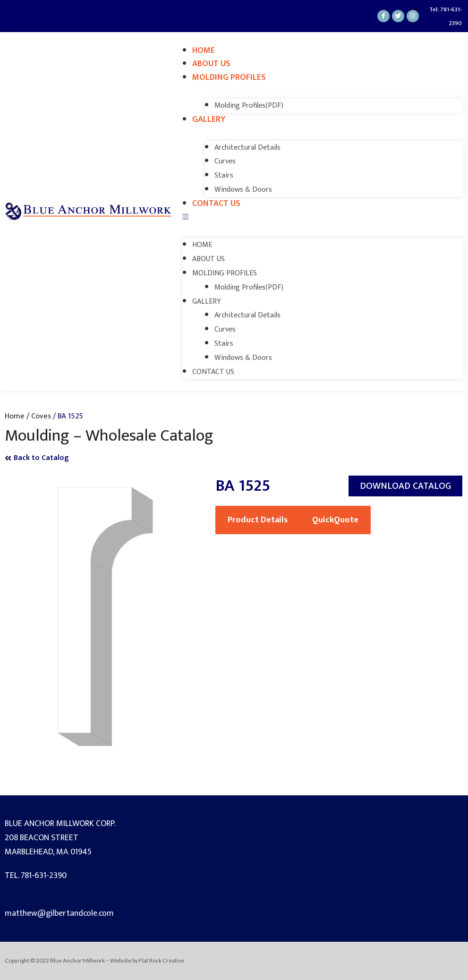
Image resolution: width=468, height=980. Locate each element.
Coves (41, 416)
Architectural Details (247, 148)
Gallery (209, 119)
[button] (323, 217)
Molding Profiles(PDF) (249, 106)
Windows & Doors (243, 190)
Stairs (224, 175)
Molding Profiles (229, 77)
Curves (225, 161)
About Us (211, 64)
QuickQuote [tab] (335, 520)
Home (204, 51)
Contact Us (216, 204)
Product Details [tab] (258, 520)
